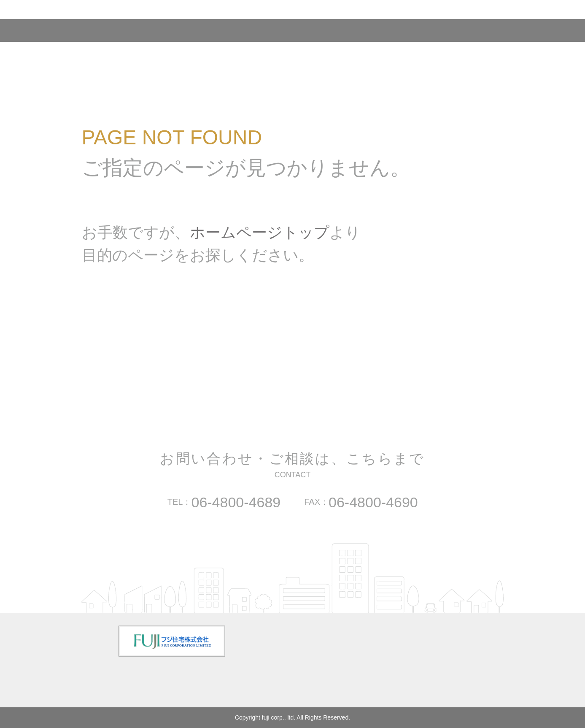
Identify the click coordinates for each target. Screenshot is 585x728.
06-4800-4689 (236, 502)
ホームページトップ (260, 232)
